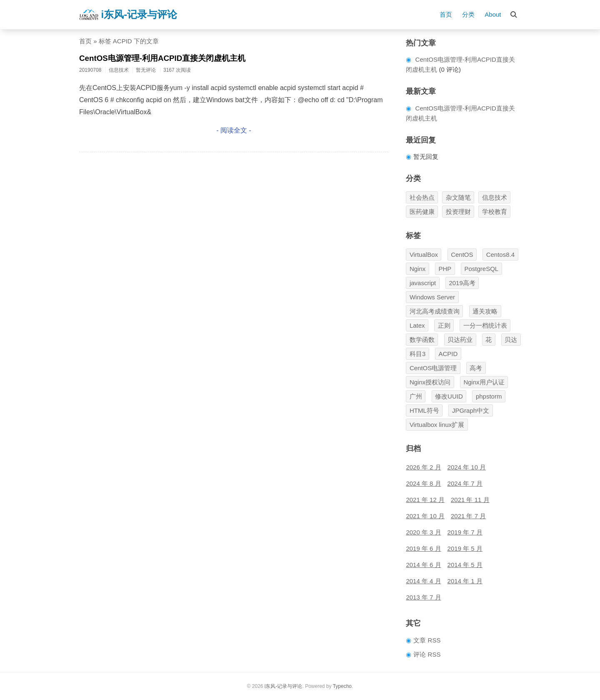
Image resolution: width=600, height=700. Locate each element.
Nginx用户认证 (484, 382)
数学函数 (422, 340)
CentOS (462, 255)
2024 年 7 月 (465, 483)
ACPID (448, 354)
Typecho (342, 686)
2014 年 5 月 (465, 565)
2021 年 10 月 (425, 516)
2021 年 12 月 (425, 500)
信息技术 (495, 197)
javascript (423, 283)
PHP (445, 269)
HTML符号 (424, 410)
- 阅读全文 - (234, 130)
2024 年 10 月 (467, 467)
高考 (476, 368)
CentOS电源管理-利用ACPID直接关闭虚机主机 (162, 58)
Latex (417, 325)
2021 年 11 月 (470, 500)
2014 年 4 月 (423, 581)
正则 (444, 325)
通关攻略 (485, 311)
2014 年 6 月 (423, 565)
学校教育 (495, 212)
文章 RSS (427, 640)
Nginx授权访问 (430, 382)
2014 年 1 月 (465, 581)
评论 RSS (427, 654)
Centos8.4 (500, 255)
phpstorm (489, 396)
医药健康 (422, 212)
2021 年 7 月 (468, 516)
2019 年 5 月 (465, 548)
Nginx (417, 269)
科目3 (417, 354)
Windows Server (432, 297)
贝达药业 (460, 340)
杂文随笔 (458, 197)
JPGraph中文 (471, 410)
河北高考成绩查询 (435, 311)
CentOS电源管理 (433, 368)
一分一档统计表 (485, 325)
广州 (416, 396)
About (493, 14)
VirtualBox (424, 255)
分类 (468, 14)
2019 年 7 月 (465, 532)
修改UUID (449, 396)
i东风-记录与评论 (128, 15)
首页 (446, 14)
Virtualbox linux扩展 (437, 425)
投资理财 (458, 212)
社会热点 (422, 197)
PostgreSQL (481, 269)
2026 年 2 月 (423, 467)
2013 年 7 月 (423, 597)
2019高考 (462, 283)
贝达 (511, 340)
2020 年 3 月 (423, 532)
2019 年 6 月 (423, 548)
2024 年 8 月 (423, 483)
